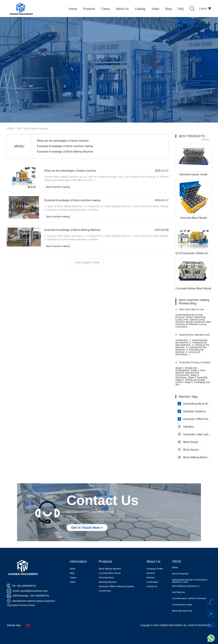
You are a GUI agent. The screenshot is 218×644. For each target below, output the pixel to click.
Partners (151, 578)
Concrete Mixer (106, 578)
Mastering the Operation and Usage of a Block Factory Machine (192, 336)
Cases (73, 578)
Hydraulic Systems (192, 411)
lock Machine (178, 593)
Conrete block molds (182, 605)
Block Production (180, 574)
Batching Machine (108, 582)
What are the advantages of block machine (63, 141)
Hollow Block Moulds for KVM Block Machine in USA (190, 581)
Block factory (188, 450)
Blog (72, 573)
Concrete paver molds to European (189, 599)
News (73, 569)
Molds (175, 568)
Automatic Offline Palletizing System (117, 586)
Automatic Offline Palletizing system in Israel (194, 419)
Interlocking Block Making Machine (194, 404)
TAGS (177, 561)
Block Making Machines (194, 457)
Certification (152, 582)
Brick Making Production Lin (186, 586)
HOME (10, 129)
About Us (153, 561)
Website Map (14, 625)
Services (151, 573)
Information (78, 561)
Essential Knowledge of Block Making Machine (65, 152)
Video (73, 582)
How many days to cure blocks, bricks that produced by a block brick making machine (193, 311)
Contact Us (152, 586)
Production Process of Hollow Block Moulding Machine (193, 364)
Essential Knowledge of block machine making (65, 146)
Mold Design (188, 442)
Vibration (186, 427)
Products (106, 561)
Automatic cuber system (194, 434)
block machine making (58, 187)
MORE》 (206, 140)
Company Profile (155, 569)
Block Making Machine (110, 569)
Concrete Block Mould (110, 573)
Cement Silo (105, 591)
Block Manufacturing (182, 611)
